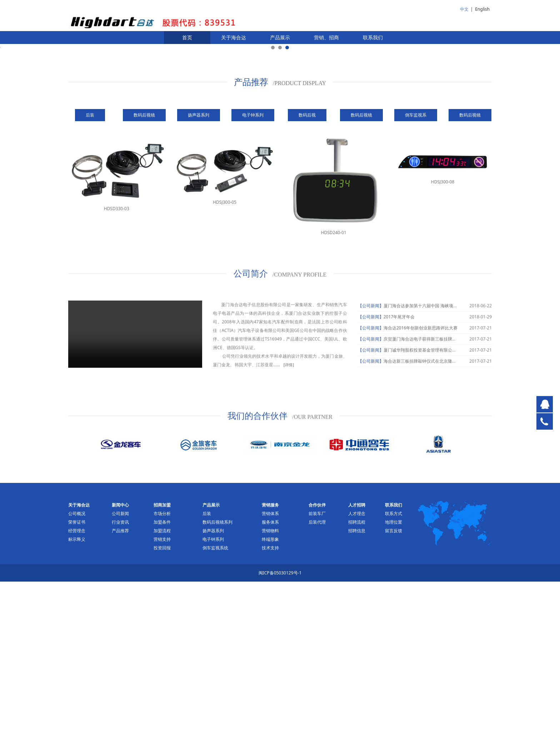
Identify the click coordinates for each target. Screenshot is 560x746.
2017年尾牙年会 (399, 487)
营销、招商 (326, 37)
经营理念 (77, 695)
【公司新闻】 (371, 476)
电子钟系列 (213, 704)
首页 (187, 37)
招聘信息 (357, 695)
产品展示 (280, 37)
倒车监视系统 (215, 712)
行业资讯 (120, 686)
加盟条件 (162, 686)
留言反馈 (394, 695)
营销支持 (162, 704)
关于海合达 (234, 37)
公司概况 (77, 678)
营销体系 (270, 678)
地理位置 (394, 686)
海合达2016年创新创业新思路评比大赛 (421, 498)
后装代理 (317, 686)
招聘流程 (357, 686)
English (482, 9)
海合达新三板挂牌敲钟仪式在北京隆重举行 (424, 532)
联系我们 (373, 37)
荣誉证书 (77, 686)
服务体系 (270, 686)
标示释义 (77, 704)
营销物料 (270, 695)
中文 (464, 9)
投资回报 (162, 712)
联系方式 (394, 678)
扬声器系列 (213, 695)
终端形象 (270, 704)
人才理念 (357, 678)
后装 (207, 678)
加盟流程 (162, 695)
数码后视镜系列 (217, 686)
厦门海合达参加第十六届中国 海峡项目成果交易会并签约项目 (442, 476)
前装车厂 (317, 678)
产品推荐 (120, 695)
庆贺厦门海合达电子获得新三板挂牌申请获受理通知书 (435, 510)
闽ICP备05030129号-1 (280, 737)
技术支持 (270, 712)
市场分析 (162, 678)
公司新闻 (120, 678)
